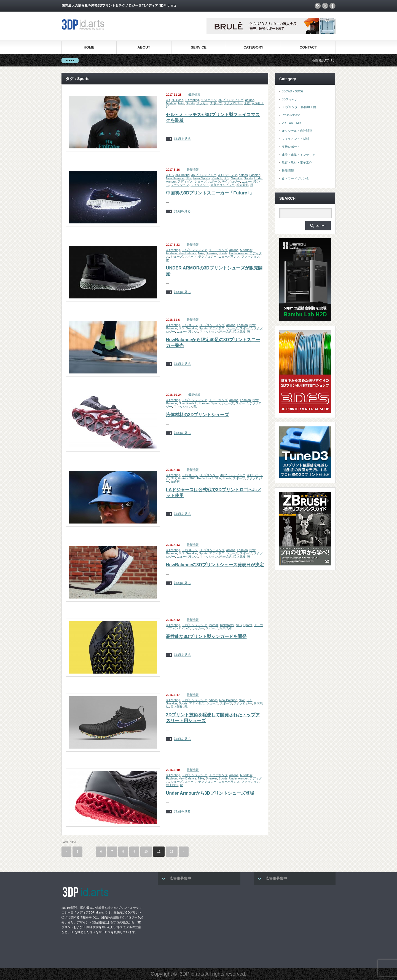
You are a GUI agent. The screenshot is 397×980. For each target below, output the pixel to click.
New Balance (175, 178)
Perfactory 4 (205, 478)
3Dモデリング (228, 175)
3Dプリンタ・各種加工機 (299, 107)
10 (146, 851)
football (214, 625)
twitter (325, 6)
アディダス (185, 181)
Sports (190, 103)
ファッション (180, 185)
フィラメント (200, 185)
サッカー (202, 103)
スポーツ (216, 103)
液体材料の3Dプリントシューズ (197, 415)
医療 (247, 103)
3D (168, 100)
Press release (291, 115)
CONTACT (308, 47)
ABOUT (144, 47)
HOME (89, 47)
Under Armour (238, 253)
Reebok (217, 178)
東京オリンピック (222, 185)
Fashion (255, 175)
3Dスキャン (209, 100)
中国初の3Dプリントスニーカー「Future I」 (210, 193)
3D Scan (177, 100)
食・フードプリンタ (295, 178)
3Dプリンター (209, 475)
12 (171, 851)
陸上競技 (240, 332)
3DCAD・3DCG (293, 91)
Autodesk (246, 250)
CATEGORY (253, 47)
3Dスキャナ (290, 99)
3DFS (170, 175)
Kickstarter (227, 625)
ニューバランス (229, 257)
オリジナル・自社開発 (297, 131)
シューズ (200, 181)
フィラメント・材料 (295, 139)
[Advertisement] (199, 925)
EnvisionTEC (187, 478)
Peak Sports (202, 178)
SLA (218, 478)
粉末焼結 (243, 185)
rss (318, 6)
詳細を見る (183, 139)
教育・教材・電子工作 (297, 162)
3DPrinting (192, 100)
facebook (332, 6)
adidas (250, 100)
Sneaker (237, 178)
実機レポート (291, 147)
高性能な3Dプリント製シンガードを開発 (206, 636)
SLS (226, 178)
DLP (173, 478)
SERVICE (199, 47)
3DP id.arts (192, 974)
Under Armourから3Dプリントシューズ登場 (210, 793)
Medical (171, 103)
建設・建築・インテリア (298, 155)
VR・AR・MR (291, 123)
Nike (181, 103)
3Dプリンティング (231, 100)
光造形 (175, 482)
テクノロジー (233, 103)
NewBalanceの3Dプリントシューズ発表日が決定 (215, 565)
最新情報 (194, 95)
